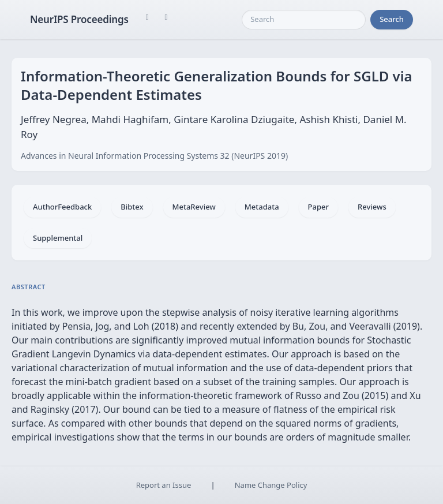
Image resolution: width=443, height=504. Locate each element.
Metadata (262, 207)
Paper (318, 207)
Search (392, 19)
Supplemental (58, 238)
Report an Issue (164, 485)
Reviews (372, 207)
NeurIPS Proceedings (79, 19)
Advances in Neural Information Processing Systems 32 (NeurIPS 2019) (154, 156)
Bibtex (132, 207)
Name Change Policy (271, 485)
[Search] (304, 20)
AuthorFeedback (62, 207)
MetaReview (194, 207)
